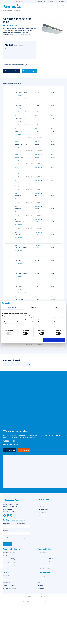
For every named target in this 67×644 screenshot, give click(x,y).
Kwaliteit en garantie (21, 2)
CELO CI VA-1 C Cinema (21, 93)
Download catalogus (29, 71)
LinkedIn (5, 515)
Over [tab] (55, 307)
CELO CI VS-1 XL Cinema (21, 274)
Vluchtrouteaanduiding (9, 553)
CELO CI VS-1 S (19, 235)
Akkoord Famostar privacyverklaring (15, 538)
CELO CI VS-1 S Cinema (21, 248)
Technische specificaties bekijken (16, 65)
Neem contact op (10, 450)
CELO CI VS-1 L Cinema (21, 222)
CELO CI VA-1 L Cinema (21, 118)
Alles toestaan (55, 340)
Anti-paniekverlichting (9, 559)
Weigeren (33, 340)
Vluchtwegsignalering (9, 565)
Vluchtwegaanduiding (9, 562)
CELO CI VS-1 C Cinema (21, 196)
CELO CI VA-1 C (19, 286)
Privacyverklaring (23, 602)
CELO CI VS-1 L (19, 209)
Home (5, 11)
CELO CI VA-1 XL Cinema (21, 170)
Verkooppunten (41, 2)
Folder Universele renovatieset (12, 364)
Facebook (8, 515)
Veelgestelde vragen (9, 585)
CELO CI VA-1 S (19, 131)
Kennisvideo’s (7, 582)
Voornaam (6, 524)
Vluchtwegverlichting (9, 556)
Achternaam (21, 524)
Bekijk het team (24, 450)
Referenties (32, 2)
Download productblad (12, 71)
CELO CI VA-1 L (19, 105)
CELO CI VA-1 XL (19, 157)
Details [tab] (33, 307)
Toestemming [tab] (12, 307)
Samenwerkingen (39, 602)
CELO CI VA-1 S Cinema (21, 144)
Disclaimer (31, 602)
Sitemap (47, 602)
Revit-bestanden (8, 579)
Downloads (6, 576)
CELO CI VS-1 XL (19, 261)
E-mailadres (7, 531)
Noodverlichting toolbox (10, 588)
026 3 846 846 (8, 510)
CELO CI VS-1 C (19, 183)
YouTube (11, 515)
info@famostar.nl (10, 512)
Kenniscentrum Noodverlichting (56, 2)
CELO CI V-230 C (19, 299)
